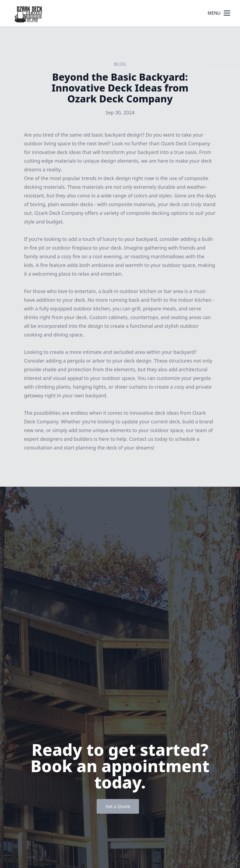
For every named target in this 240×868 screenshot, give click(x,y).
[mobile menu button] (227, 13)
